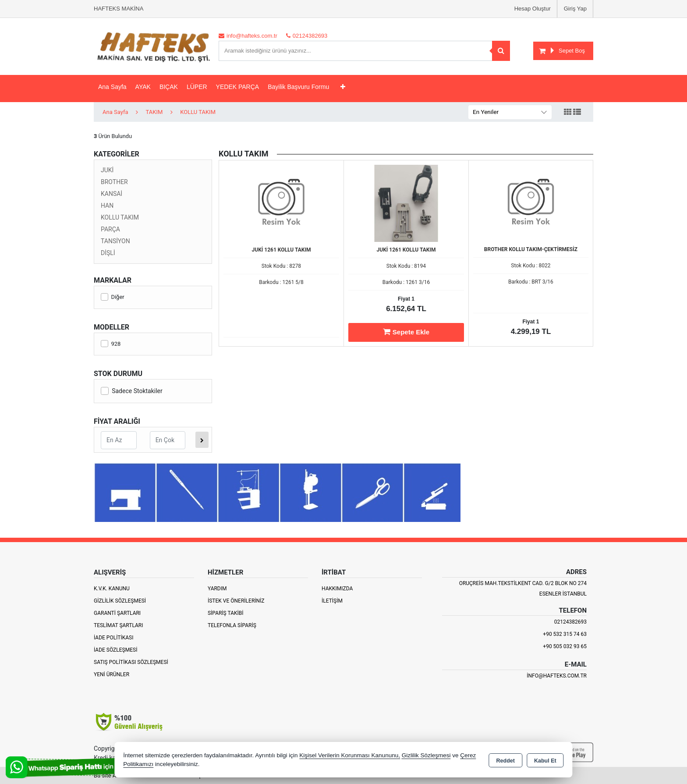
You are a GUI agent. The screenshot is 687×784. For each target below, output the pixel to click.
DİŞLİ (108, 253)
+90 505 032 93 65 (565, 646)
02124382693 (570, 622)
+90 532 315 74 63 (565, 634)
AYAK (143, 87)
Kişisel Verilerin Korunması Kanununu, (350, 755)
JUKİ (107, 170)
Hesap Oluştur (533, 9)
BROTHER (114, 182)
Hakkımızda (337, 589)
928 (111, 344)
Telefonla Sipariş (232, 625)
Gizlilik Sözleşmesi (120, 601)
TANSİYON (115, 241)
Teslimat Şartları (119, 625)
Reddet (506, 760)
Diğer (113, 297)
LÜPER (197, 87)
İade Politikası (113, 638)
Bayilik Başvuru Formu (298, 87)
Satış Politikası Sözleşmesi (131, 662)
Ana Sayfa (112, 87)
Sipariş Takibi (226, 613)
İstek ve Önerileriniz (236, 601)
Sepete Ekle (406, 332)
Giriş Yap (575, 9)
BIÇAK (169, 87)
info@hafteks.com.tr (557, 676)
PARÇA (110, 229)
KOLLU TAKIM (120, 217)
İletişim (332, 601)
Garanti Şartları (117, 613)
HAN (107, 206)
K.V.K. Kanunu (112, 589)
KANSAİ (112, 194)
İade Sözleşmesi (115, 650)
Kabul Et (545, 760)
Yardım (217, 589)
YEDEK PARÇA (238, 87)
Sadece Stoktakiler (132, 391)
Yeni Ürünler (112, 674)
